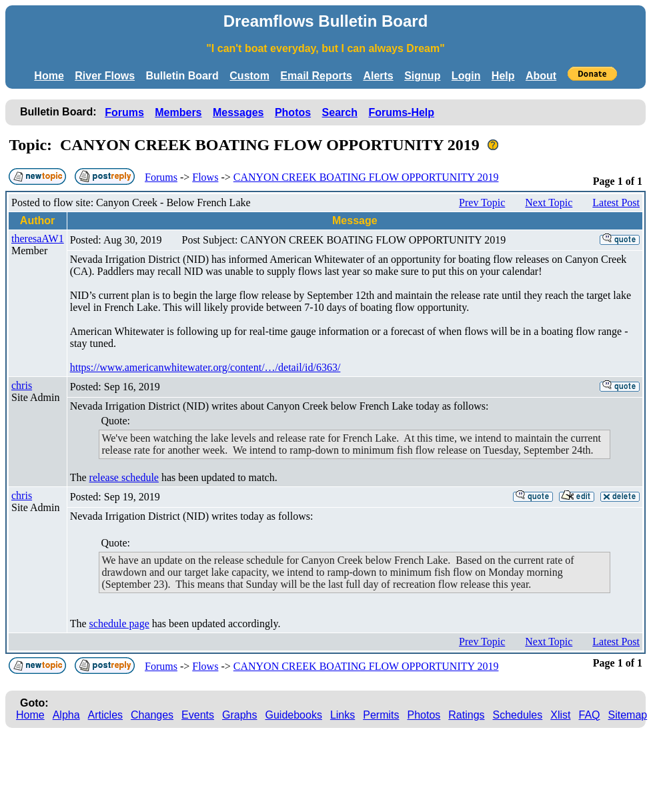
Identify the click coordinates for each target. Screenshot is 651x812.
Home (49, 76)
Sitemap (628, 715)
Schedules (518, 715)
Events (198, 715)
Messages (238, 112)
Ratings (466, 715)
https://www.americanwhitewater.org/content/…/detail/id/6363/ (205, 367)
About (541, 76)
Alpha (66, 715)
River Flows (105, 76)
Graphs (239, 715)
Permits (381, 715)
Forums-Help (401, 112)
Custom (249, 76)
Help (503, 76)
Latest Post (616, 202)
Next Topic (549, 202)
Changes (152, 715)
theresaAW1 (38, 239)
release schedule (124, 477)
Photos (293, 112)
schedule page (119, 624)
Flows (205, 177)
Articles (105, 715)
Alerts (378, 76)
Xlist (560, 715)
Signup (422, 76)
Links (343, 715)
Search (340, 112)
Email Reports (316, 76)
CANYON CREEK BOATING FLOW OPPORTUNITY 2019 (366, 177)
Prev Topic (482, 202)
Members (178, 112)
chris (22, 385)
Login (466, 76)
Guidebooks (294, 715)
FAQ (590, 715)
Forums (124, 112)
